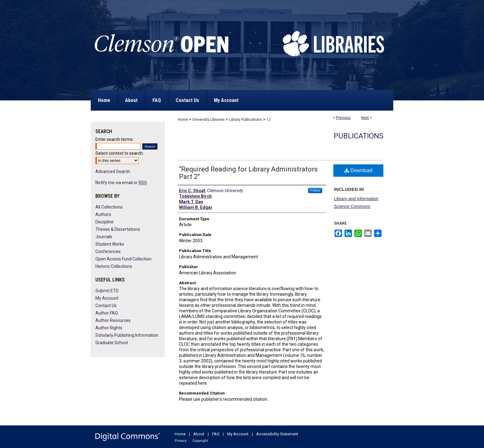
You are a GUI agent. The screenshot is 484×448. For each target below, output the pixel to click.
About (199, 434)
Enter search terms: (115, 139)
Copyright (200, 441)
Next (365, 118)
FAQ (216, 434)
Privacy (181, 441)
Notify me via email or (121, 183)
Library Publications (246, 120)
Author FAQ (107, 313)
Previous (343, 118)
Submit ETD (107, 291)
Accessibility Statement (277, 434)
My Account (107, 298)
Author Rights (109, 328)
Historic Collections (114, 266)
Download (359, 170)
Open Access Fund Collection (123, 259)
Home (183, 120)
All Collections (109, 207)
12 (269, 120)
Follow (315, 190)
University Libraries (209, 120)
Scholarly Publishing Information (127, 335)
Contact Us (106, 306)
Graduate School (112, 343)
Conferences (108, 251)
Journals (104, 237)
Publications (359, 136)
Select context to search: (119, 153)
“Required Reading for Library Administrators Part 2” (248, 173)
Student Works (110, 244)
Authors (103, 214)
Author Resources (113, 320)
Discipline (104, 222)
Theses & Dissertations (118, 229)
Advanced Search (113, 171)
